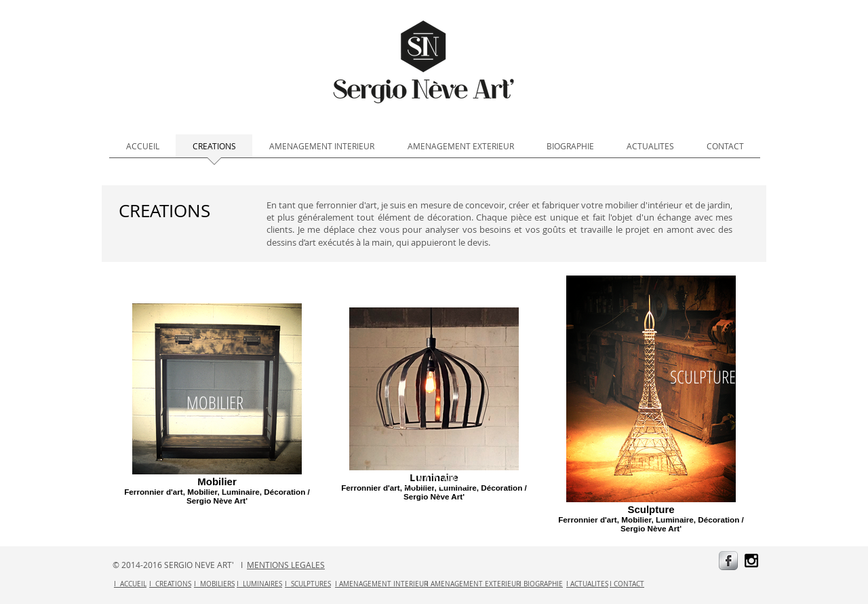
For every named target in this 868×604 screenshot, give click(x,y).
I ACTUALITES (587, 584)
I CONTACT (627, 584)
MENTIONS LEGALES (286, 565)
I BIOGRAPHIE (541, 584)
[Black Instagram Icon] (751, 561)
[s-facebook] (728, 561)
